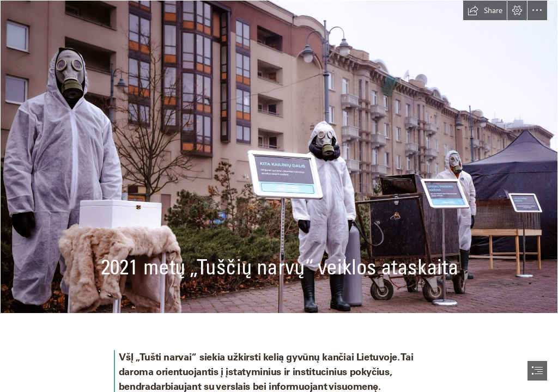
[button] (485, 10)
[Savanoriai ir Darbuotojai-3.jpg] (279, 157)
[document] (279, 196)
